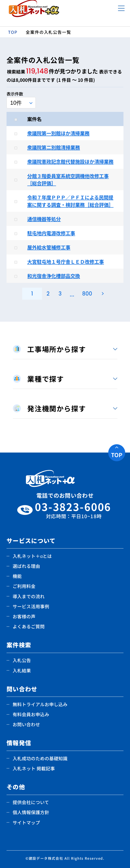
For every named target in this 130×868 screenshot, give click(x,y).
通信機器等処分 (44, 219)
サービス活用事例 (31, 606)
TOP (117, 455)
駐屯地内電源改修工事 (51, 233)
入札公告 (22, 660)
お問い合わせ (26, 724)
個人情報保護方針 (31, 812)
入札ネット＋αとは (32, 556)
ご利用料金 (24, 586)
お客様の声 (24, 616)
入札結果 (22, 670)
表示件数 (15, 94)
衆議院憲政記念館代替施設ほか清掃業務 (70, 161)
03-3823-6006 (74, 510)
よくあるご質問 (29, 626)
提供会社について (31, 802)
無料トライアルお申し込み (40, 704)
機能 (17, 576)
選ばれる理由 (26, 566)
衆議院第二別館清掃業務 (54, 147)
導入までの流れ (29, 596)
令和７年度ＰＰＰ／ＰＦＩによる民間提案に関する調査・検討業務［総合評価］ (70, 201)
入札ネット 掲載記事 (34, 768)
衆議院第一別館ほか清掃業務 (58, 133)
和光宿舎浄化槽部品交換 (54, 276)
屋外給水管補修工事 (49, 247)
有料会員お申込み (31, 714)
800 (87, 294)
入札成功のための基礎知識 (40, 758)
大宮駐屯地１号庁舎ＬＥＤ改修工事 (66, 261)
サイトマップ (26, 822)
